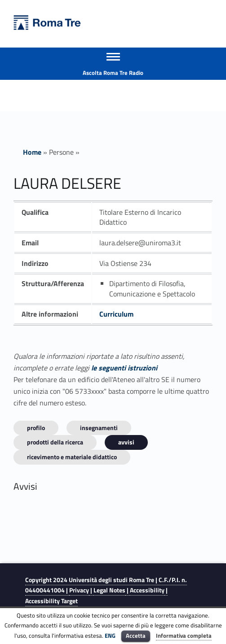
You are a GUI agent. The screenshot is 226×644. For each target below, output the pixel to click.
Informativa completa (184, 635)
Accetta (136, 635)
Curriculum (116, 314)
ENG (110, 635)
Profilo (36, 428)
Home (32, 152)
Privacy (79, 590)
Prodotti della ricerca (55, 442)
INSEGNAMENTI (99, 428)
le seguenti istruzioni (124, 368)
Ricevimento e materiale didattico (72, 457)
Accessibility (147, 590)
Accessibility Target (51, 601)
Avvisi (126, 442)
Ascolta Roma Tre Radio (113, 73)
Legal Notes (109, 590)
